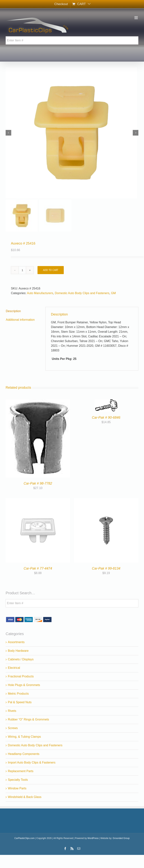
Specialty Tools (18, 780)
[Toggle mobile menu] (136, 18)
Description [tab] (13, 311)
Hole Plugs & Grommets (24, 685)
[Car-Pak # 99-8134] (106, 500)
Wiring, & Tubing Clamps (24, 737)
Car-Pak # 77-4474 (38, 568)
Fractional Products (21, 676)
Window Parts (17, 788)
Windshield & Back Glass (25, 797)
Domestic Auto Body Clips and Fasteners (82, 293)
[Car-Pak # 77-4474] (38, 500)
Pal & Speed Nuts (20, 702)
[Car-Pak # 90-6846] (106, 402)
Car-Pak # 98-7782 (38, 483)
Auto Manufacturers (40, 293)
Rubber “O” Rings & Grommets (28, 719)
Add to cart (51, 270)
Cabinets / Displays (21, 659)
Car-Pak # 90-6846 (106, 418)
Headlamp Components (24, 754)
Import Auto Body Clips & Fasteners (32, 762)
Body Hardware (18, 651)
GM (113, 293)
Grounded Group (121, 838)
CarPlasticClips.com (24, 838)
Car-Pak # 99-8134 (106, 568)
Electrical (14, 668)
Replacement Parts (21, 771)
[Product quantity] (22, 270)
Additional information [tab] (20, 320)
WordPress (93, 838)
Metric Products (18, 694)
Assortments (16, 642)
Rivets (12, 711)
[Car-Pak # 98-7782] (38, 402)
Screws (13, 728)
